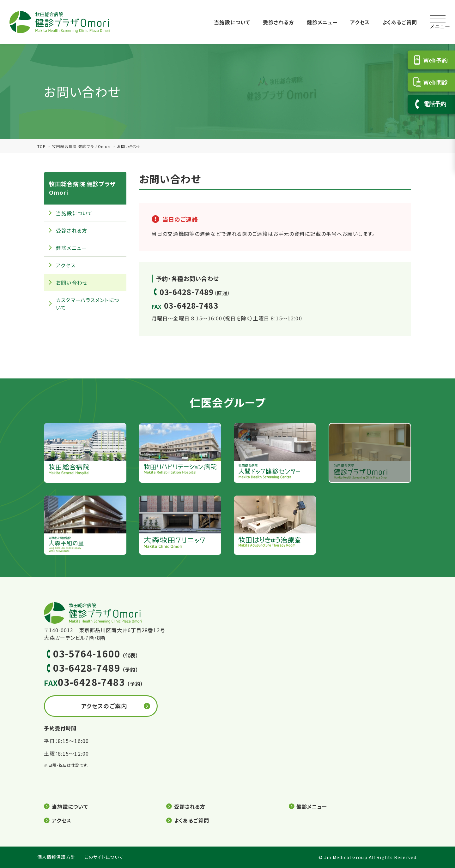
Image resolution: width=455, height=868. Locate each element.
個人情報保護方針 (56, 857)
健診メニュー (322, 22)
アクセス (360, 22)
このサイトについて (104, 857)
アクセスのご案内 (104, 706)
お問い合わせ (72, 282)
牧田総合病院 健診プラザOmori (81, 146)
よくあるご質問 (400, 22)
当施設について (232, 22)
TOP (42, 146)
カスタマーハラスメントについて (88, 304)
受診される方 (279, 22)
